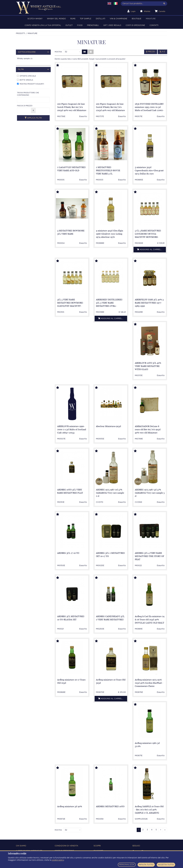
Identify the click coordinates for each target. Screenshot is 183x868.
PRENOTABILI (93, 25)
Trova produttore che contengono (28, 94)
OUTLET (69, 25)
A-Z (162, 52)
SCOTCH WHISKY (35, 19)
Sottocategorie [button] (33, 52)
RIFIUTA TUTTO (146, 865)
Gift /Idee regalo (112, 25)
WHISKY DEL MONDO (56, 19)
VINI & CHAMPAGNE (119, 19)
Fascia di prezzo (25, 106)
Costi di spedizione (135, 25)
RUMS (73, 19)
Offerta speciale (26, 76)
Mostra (58, 52)
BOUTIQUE (137, 19)
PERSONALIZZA (127, 865)
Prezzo (151, 52)
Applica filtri (33, 118)
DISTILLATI (101, 19)
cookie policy (58, 860)
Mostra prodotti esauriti (30, 84)
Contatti (154, 25)
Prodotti (21, 34)
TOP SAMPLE (86, 19)
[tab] (33, 52)
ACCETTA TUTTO (166, 865)
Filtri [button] (33, 70)
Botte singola (25, 80)
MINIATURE (151, 19)
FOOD (80, 25)
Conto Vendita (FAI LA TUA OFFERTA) (43, 25)
